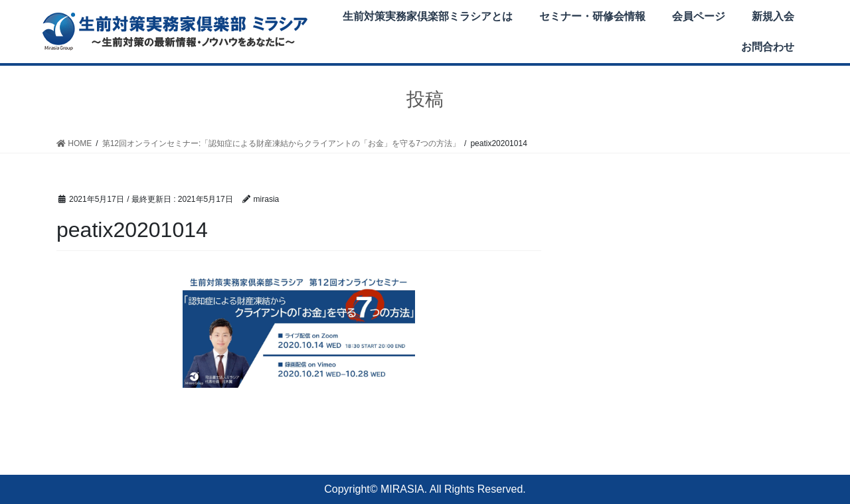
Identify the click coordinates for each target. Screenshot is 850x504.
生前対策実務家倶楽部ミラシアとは (428, 16)
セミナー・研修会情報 (592, 16)
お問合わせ (768, 47)
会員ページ (699, 16)
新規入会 (773, 16)
